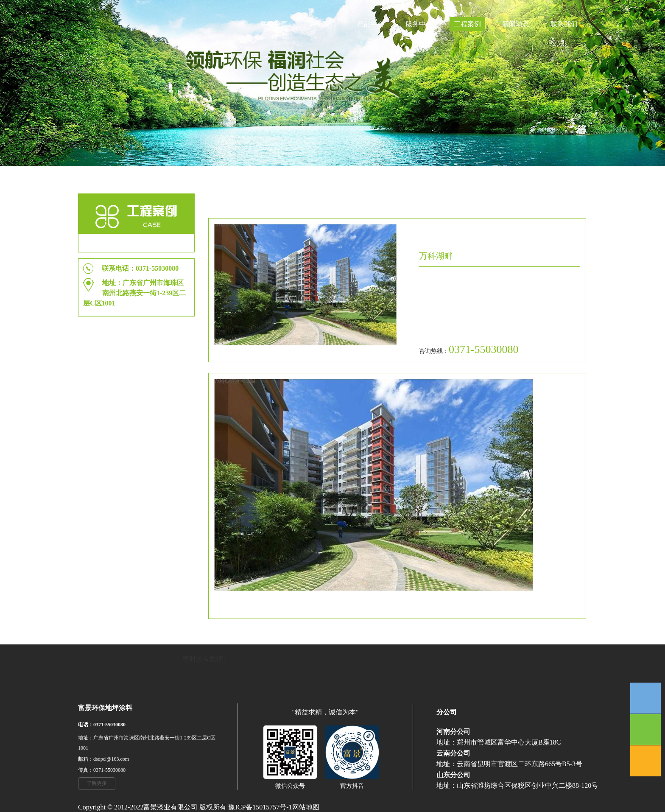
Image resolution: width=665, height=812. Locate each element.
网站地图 (306, 807)
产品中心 (371, 24)
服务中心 (419, 24)
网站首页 (274, 24)
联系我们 (564, 24)
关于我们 (322, 24)
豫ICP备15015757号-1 (260, 807)
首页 (503, 200)
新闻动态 (516, 24)
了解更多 (97, 783)
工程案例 (467, 24)
